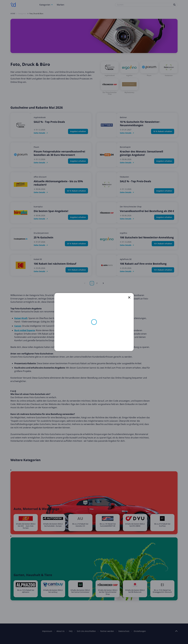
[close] (129, 297)
